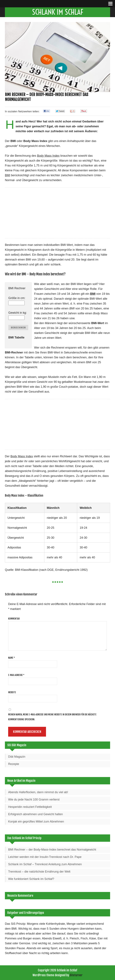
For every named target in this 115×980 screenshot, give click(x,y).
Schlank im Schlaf (58, 12)
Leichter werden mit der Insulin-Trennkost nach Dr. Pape (45, 857)
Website (12, 692)
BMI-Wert (98, 323)
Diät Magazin (17, 757)
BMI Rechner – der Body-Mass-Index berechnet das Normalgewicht (52, 850)
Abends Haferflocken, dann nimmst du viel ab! (38, 792)
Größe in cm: (17, 298)
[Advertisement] (58, 214)
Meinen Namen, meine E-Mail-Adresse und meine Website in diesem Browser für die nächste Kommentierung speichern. (52, 717)
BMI (14, 929)
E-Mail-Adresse (16, 675)
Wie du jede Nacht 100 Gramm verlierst (34, 800)
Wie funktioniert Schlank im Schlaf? (31, 879)
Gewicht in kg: (18, 313)
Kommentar (14, 619)
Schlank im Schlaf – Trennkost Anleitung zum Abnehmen (45, 864)
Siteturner (76, 975)
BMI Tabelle (16, 337)
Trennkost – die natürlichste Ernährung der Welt (39, 872)
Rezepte (14, 764)
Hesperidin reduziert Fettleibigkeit (30, 807)
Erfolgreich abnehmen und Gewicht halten (35, 814)
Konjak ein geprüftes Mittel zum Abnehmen (36, 822)
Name (12, 658)
